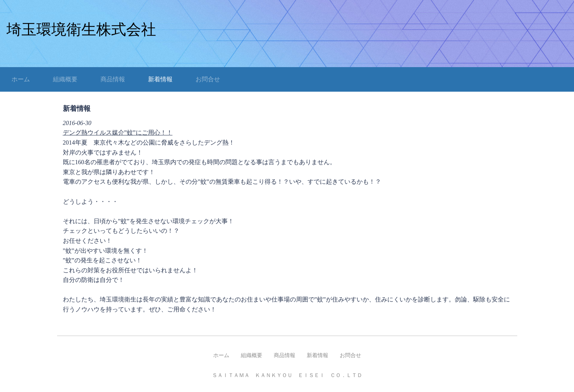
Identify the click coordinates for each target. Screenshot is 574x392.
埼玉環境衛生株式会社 (81, 29)
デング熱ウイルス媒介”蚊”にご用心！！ (118, 133)
